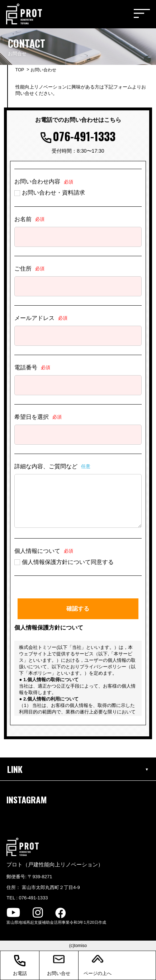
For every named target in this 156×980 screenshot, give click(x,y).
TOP (20, 70)
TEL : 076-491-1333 (27, 898)
